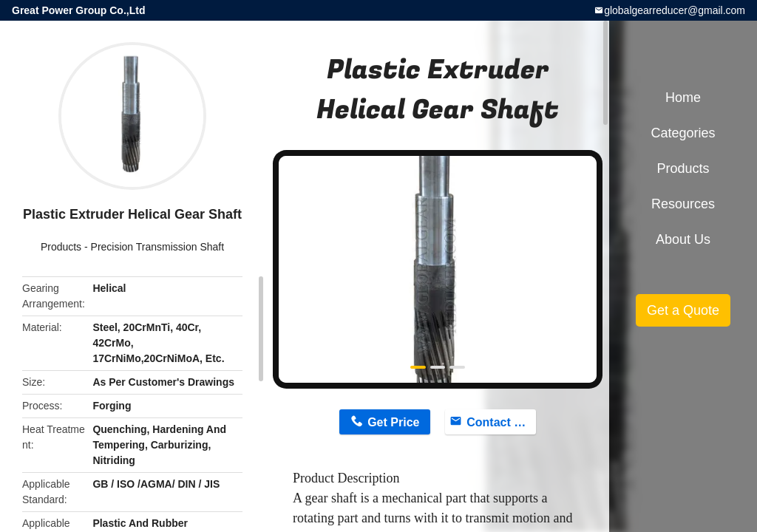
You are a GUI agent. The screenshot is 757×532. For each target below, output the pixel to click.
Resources (683, 204)
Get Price (393, 422)
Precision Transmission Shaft (158, 247)
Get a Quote (683, 310)
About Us (683, 239)
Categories (683, 133)
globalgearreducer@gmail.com (675, 10)
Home (683, 98)
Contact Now (501, 422)
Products (61, 247)
